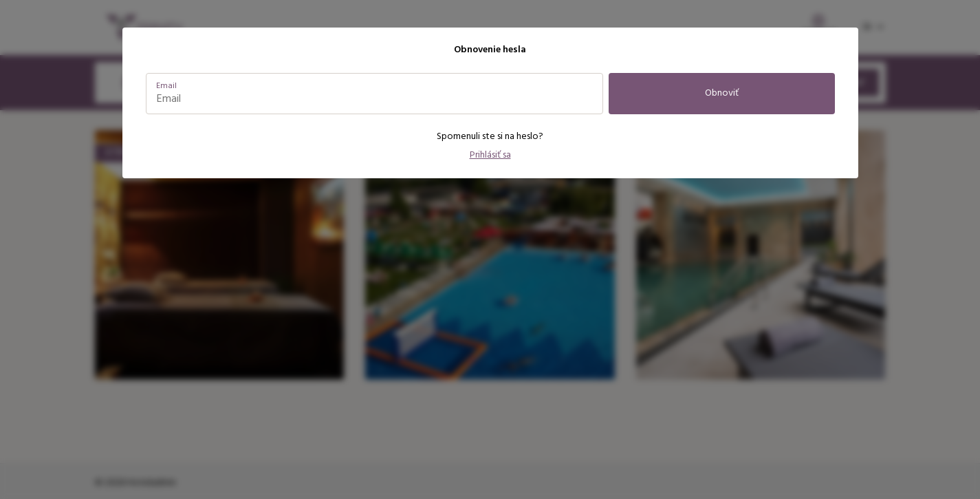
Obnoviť (722, 93)
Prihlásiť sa (490, 155)
